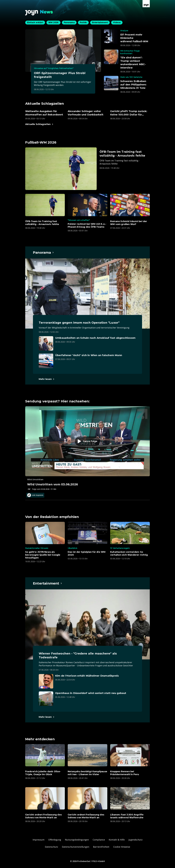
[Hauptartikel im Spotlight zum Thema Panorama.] (43, 252)
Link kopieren (35, 495)
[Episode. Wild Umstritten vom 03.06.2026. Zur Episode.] (87, 448)
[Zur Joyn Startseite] (146, 4)
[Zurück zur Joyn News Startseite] (39, 13)
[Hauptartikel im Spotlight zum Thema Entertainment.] (48, 583)
